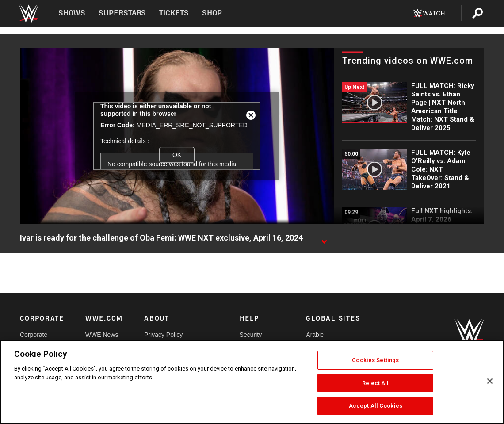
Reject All (375, 383)
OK (177, 155)
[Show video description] (324, 238)
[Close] (490, 381)
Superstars (122, 13)
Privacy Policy (163, 335)
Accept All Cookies (376, 406)
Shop (212, 13)
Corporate (34, 335)
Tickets (174, 13)
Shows (72, 13)
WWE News (102, 335)
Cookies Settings (375, 360)
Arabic (315, 335)
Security (251, 335)
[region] (252, 382)
